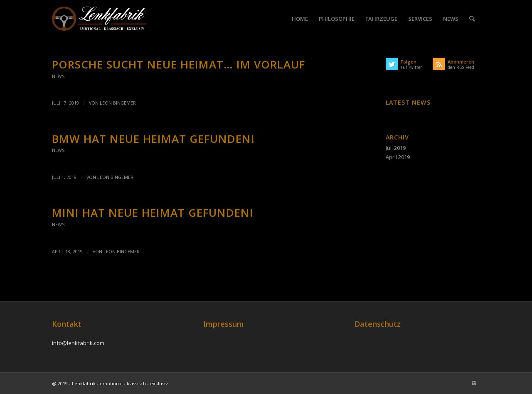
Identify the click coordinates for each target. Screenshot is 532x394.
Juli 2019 (396, 148)
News (58, 76)
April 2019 (398, 157)
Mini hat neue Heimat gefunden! (153, 213)
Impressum (224, 324)
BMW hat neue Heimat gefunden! (153, 139)
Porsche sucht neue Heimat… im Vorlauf (179, 64)
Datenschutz (378, 324)
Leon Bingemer (118, 103)
